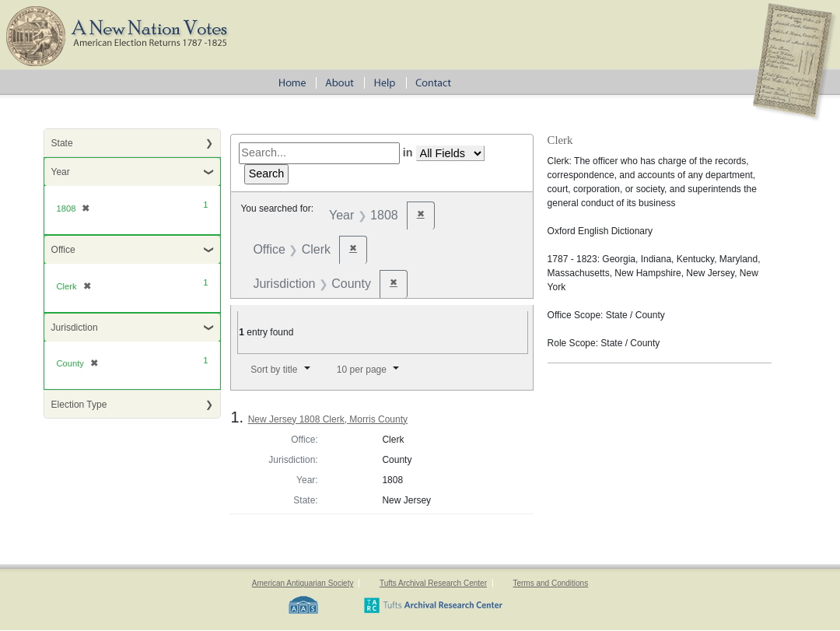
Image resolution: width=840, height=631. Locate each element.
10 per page (362, 370)
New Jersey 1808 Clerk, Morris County (328, 419)
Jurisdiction (75, 328)
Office (63, 250)
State (62, 143)
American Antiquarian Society (303, 583)
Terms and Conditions (550, 583)
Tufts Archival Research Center (433, 583)
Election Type (79, 405)
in (408, 152)
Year (61, 172)
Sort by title (274, 370)
